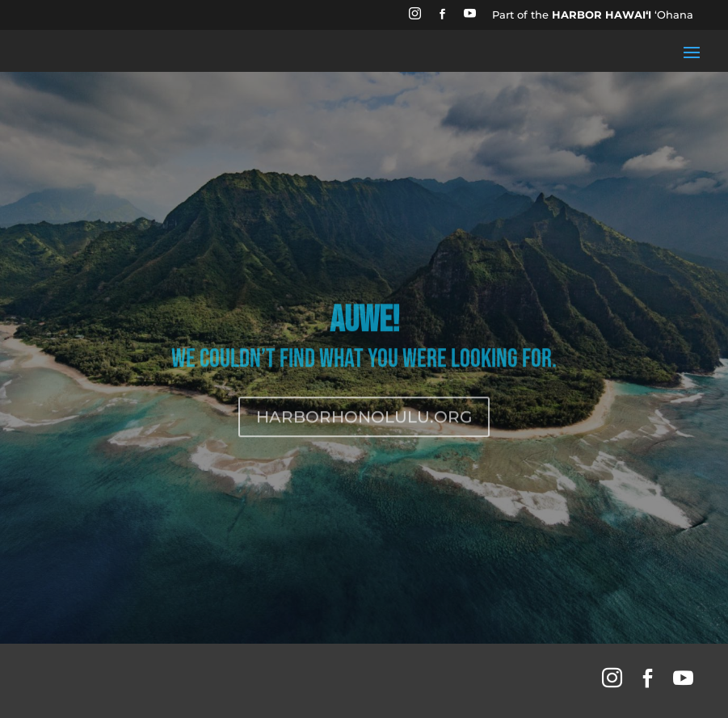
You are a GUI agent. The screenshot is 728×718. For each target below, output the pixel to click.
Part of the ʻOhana (593, 15)
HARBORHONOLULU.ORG (364, 429)
